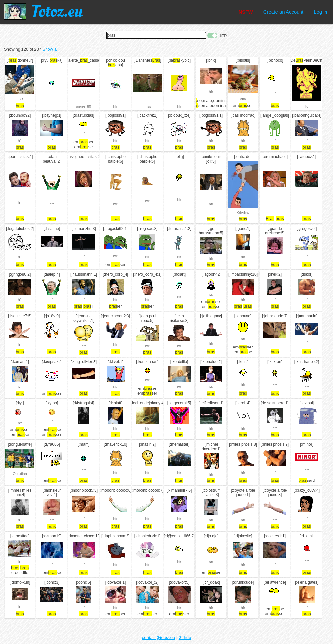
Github (185, 638)
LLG (20, 99)
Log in (320, 12)
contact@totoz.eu (159, 638)
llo (306, 106)
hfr (52, 106)
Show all (51, 49)
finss (147, 106)
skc (243, 99)
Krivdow (243, 213)
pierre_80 (84, 106)
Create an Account (283, 12)
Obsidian (20, 474)
